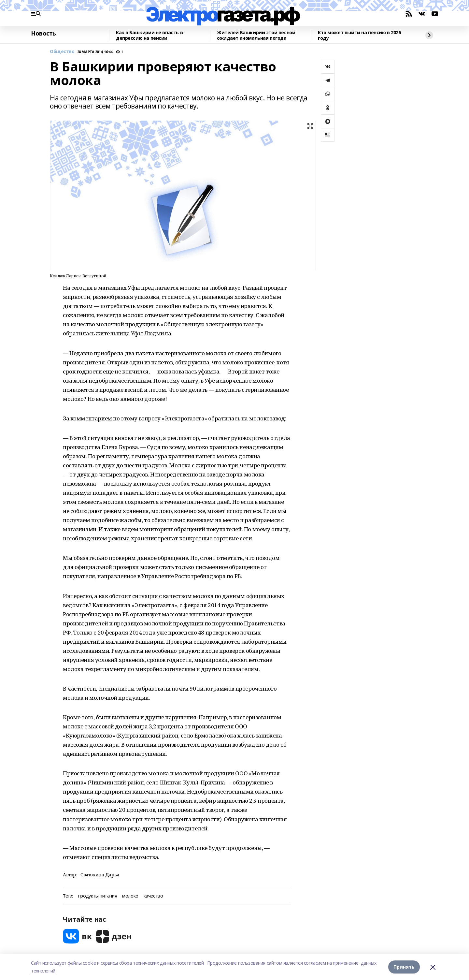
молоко (130, 896)
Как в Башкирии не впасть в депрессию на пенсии (149, 35)
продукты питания (98, 896)
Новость (43, 34)
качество (153, 896)
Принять (404, 967)
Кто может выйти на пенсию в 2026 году (359, 35)
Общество (62, 52)
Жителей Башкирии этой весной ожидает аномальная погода (256, 35)
